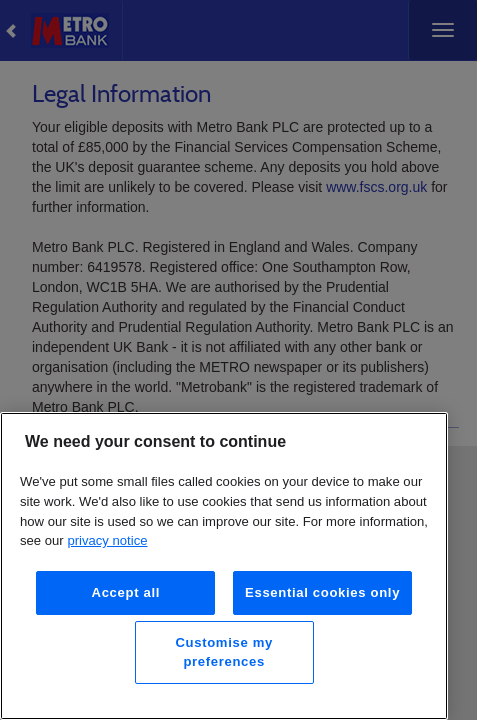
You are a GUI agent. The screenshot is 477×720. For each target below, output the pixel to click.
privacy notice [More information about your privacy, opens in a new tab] (107, 540)
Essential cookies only (322, 592)
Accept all (126, 592)
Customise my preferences (223, 651)
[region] (224, 566)
